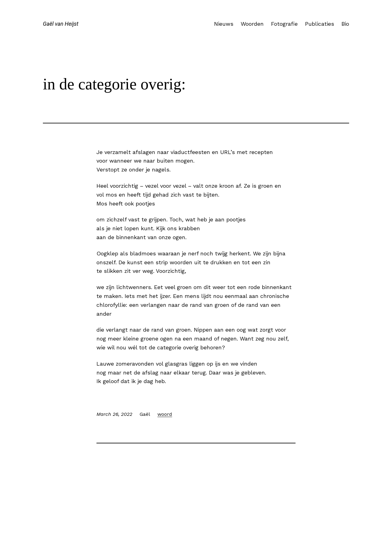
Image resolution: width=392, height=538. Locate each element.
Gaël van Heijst (61, 24)
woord (165, 414)
